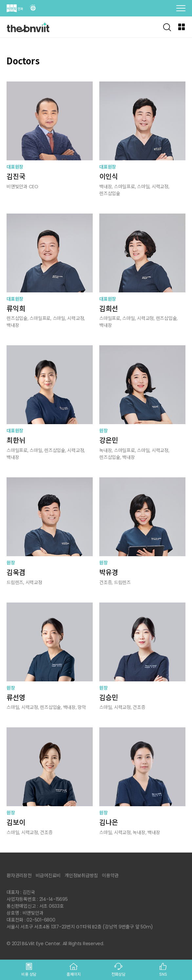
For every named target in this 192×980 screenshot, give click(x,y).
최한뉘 (16, 440)
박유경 (108, 572)
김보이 (16, 822)
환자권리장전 (19, 876)
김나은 (108, 822)
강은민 (108, 440)
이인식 (108, 177)
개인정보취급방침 (81, 876)
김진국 (16, 177)
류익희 (16, 309)
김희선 (108, 309)
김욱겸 (16, 572)
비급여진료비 (48, 876)
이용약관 (110, 876)
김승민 (108, 698)
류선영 (16, 698)
